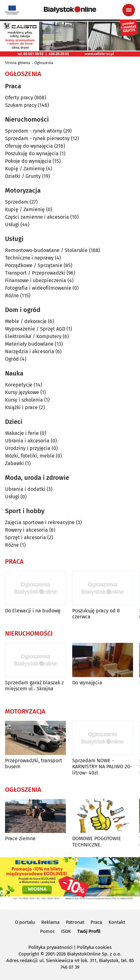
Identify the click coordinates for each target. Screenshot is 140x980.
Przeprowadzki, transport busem (34, 764)
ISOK (66, 931)
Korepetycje (19, 385)
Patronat (75, 922)
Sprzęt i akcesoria (26, 537)
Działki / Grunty (23, 176)
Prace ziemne (20, 838)
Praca (96, 922)
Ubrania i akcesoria (27, 441)
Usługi (12, 224)
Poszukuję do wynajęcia (32, 153)
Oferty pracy (19, 98)
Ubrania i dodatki (25, 489)
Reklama (50, 922)
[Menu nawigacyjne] (129, 10)
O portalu (25, 922)
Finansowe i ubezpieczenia (36, 280)
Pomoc (47, 931)
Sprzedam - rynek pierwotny (37, 138)
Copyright (29, 954)
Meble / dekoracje (26, 321)
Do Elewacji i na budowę (33, 611)
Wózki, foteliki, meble (30, 456)
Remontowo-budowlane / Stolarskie (46, 250)
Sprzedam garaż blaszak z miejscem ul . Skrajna (34, 686)
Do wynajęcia (87, 683)
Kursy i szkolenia (24, 400)
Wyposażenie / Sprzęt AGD (35, 329)
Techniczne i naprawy (29, 258)
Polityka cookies (94, 947)
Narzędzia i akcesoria (30, 351)
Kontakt (117, 922)
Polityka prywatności (50, 947)
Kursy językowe (22, 392)
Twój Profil (89, 931)
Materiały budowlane (29, 344)
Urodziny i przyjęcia (28, 448)
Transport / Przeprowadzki (35, 273)
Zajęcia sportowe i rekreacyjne (40, 522)
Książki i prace (21, 407)
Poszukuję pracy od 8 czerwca (96, 614)
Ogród (12, 359)
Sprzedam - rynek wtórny (34, 131)
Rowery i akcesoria (26, 530)
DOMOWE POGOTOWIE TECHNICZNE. (97, 841)
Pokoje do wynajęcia (28, 161)
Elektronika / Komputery (33, 336)
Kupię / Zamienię (25, 169)
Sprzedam (17, 202)
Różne (12, 296)
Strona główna (18, 63)
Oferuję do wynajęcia (29, 146)
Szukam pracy (21, 105)
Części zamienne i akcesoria (37, 217)
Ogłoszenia (44, 63)
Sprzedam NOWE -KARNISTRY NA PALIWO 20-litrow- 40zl (102, 766)
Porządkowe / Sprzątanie (34, 265)
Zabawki (15, 463)
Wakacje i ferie (22, 433)
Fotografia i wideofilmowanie (38, 288)
